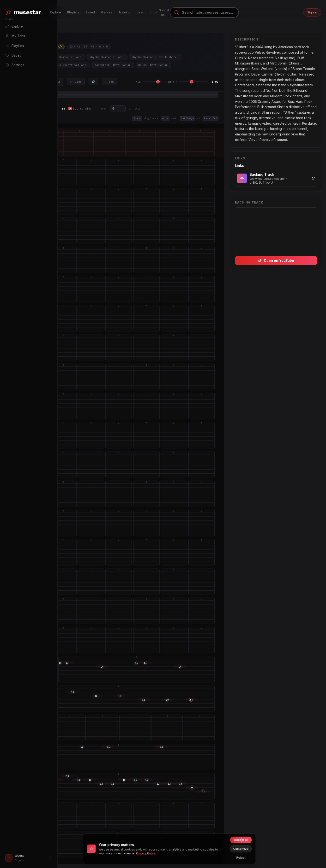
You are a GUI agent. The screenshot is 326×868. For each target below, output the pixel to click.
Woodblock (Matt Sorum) (113, 65)
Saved (90, 12)
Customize (241, 849)
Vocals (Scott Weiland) (69, 65)
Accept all (241, 840)
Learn (141, 12)
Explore (55, 12)
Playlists (73, 12)
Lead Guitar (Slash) (67, 57)
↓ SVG (109, 82)
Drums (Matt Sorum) (153, 65)
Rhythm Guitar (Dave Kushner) (155, 57)
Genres (107, 12)
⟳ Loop (76, 82)
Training (124, 12)
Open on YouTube (276, 260)
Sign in (312, 12)
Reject (241, 858)
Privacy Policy (146, 853)
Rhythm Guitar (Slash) (107, 57)
